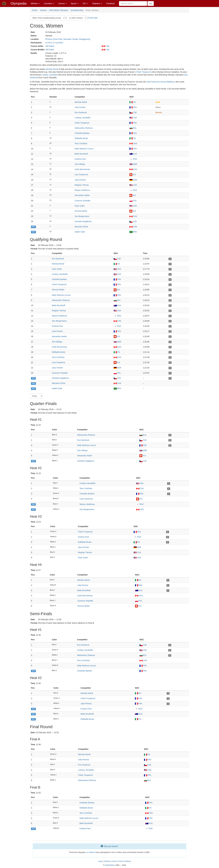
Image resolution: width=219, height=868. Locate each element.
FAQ (120, 861)
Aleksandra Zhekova (84, 128)
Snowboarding (77, 10)
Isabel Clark (80, 232)
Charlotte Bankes (82, 133)
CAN (106, 46)
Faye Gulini (80, 206)
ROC (133, 159)
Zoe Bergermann (82, 216)
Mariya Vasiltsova (82, 190)
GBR (133, 164)
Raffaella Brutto (81, 138)
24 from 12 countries (54, 43)
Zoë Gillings (80, 164)
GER (133, 180)
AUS (133, 154)
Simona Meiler (81, 211)
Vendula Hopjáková (83, 221)
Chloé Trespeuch (143, 72)
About (115, 861)
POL (133, 201)
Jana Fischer (80, 180)
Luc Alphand (91, 852)
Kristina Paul (80, 159)
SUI (133, 174)
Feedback (110, 3)
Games (63, 3)
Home (35, 10)
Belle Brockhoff (81, 154)
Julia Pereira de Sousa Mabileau (160, 82)
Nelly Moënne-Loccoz (84, 149)
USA (133, 118)
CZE (133, 112)
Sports (75, 3)
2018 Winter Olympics (59, 10)
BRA (133, 232)
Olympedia (19, 3)
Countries (49, 3)
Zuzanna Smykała (82, 201)
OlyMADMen (110, 865)
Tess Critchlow (81, 143)
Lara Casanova (81, 174)
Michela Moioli (52, 69)
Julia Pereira (80, 107)
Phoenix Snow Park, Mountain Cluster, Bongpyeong (68, 39)
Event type (93, 18)
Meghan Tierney (82, 185)
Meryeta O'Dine (81, 227)
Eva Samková (81, 112)
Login (100, 861)
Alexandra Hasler (82, 195)
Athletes (35, 3)
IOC (85, 3)
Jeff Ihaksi (50, 46)
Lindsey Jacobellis (50, 75)
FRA (133, 107)
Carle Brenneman (82, 169)
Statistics (97, 3)
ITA (133, 102)
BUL (133, 128)
